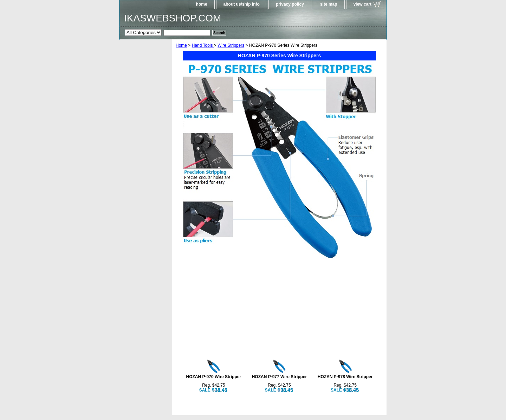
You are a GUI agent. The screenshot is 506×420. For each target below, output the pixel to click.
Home (181, 45)
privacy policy (290, 4)
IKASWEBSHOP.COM (173, 18)
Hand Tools (203, 45)
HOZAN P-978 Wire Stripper (345, 377)
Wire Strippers (231, 45)
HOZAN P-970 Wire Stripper (214, 377)
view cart (362, 4)
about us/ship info (242, 4)
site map (329, 4)
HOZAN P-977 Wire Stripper (280, 377)
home (202, 4)
